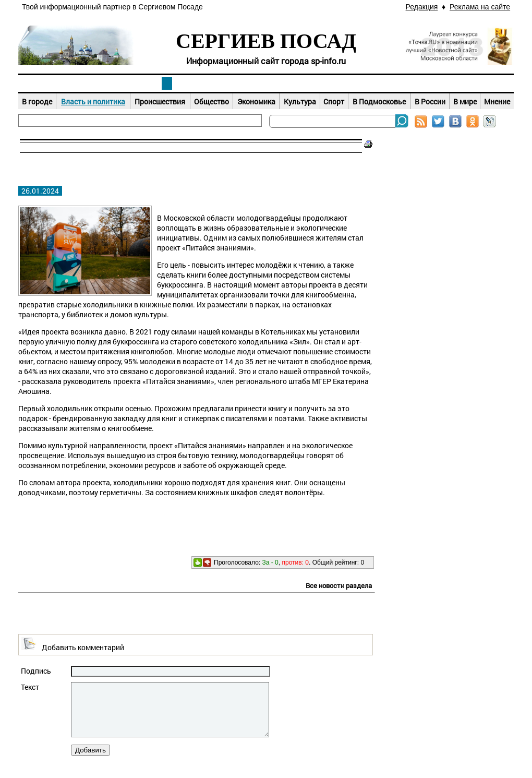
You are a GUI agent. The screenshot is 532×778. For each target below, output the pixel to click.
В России (430, 101)
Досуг (365, 83)
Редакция (422, 7)
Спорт (334, 101)
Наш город (68, 83)
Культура (300, 101)
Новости (167, 83)
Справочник (464, 83)
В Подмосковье (379, 101)
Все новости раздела (339, 585)
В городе (37, 101)
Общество (211, 101)
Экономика (256, 101)
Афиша (266, 83)
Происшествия (160, 101)
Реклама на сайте (480, 7)
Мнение (497, 101)
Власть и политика (93, 101)
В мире (465, 101)
